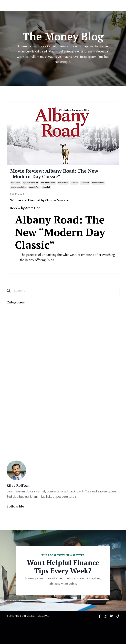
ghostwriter (15, 432)
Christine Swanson (58, 203)
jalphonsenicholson (19, 190)
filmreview (85, 186)
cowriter (13, 411)
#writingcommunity (21, 374)
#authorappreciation (21, 317)
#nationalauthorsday (21, 364)
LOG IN (113, 6)
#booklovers (15, 333)
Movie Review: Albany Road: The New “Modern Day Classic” (57, 175)
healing (12, 437)
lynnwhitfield (34, 190)
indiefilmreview (98, 186)
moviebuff (46, 190)
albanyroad (16, 186)
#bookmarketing (18, 338)
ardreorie (13, 390)
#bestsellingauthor (20, 327)
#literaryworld (17, 353)
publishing (14, 469)
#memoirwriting (18, 359)
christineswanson (48, 186)
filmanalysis (63, 186)
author (11, 395)
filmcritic (74, 186)
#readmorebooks (19, 369)
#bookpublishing (18, 343)
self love (13, 474)
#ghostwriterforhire (20, 348)
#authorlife (14, 322)
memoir (12, 458)
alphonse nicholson (31, 186)
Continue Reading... (21, 269)
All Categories (16, 312)
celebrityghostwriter (21, 401)
